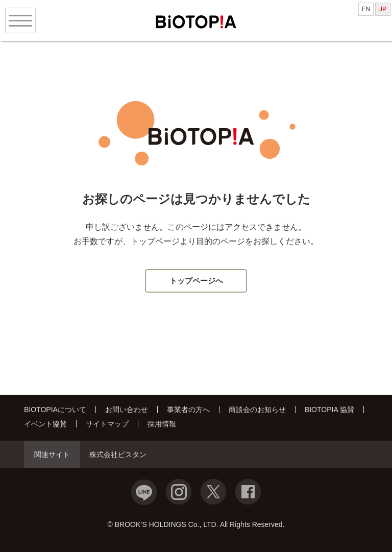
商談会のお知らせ (257, 410)
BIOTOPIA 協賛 (329, 410)
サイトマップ (107, 424)
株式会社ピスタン (118, 454)
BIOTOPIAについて (55, 410)
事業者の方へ (188, 410)
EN (366, 9)
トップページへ (196, 281)
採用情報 (162, 424)
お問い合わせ (127, 410)
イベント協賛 (45, 424)
